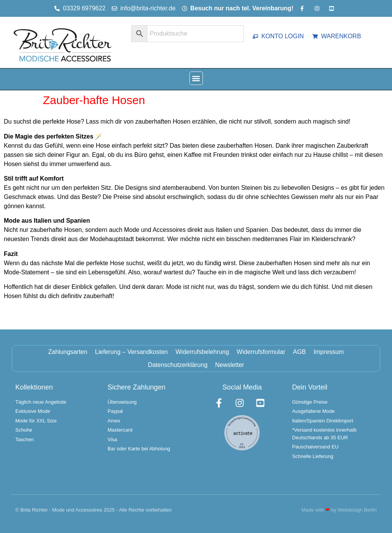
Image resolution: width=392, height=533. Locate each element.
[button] (196, 78)
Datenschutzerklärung (178, 365)
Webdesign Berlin (357, 510)
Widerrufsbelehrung (202, 352)
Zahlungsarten (68, 352)
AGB (299, 352)
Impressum (329, 352)
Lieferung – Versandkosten (131, 352)
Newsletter (230, 365)
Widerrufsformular (261, 352)
